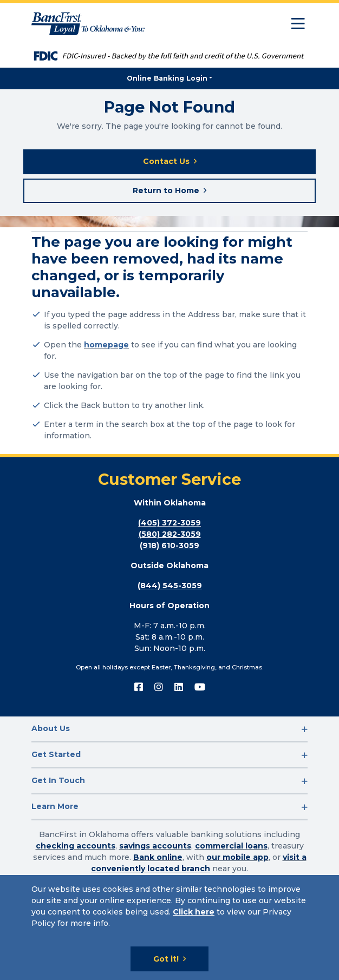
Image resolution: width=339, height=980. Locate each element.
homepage (106, 345)
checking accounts (76, 846)
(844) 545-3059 (170, 586)
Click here (194, 912)
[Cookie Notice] (169, 928)
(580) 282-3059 (170, 534)
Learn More (55, 806)
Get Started (56, 754)
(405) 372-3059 (169, 523)
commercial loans (231, 846)
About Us (51, 728)
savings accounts (155, 846)
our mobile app (237, 857)
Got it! (166, 959)
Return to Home (166, 190)
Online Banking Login (167, 78)
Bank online (158, 857)
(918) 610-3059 (169, 545)
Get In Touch (58, 780)
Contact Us (166, 161)
